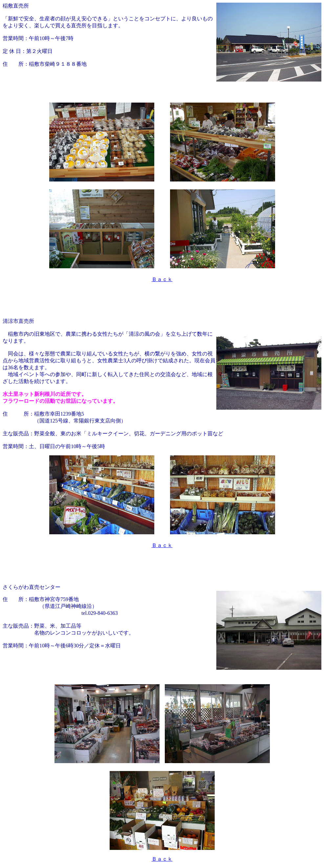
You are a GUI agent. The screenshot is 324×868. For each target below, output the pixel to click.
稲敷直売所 (16, 6)
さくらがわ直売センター (32, 587)
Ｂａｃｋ (162, 279)
